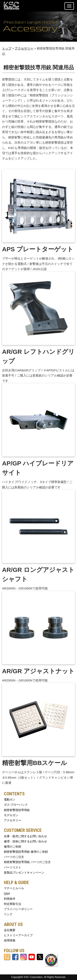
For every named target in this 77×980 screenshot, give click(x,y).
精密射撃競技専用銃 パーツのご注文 (27, 862)
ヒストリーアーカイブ (18, 935)
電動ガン (10, 799)
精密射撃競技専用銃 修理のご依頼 (26, 852)
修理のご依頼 (13, 847)
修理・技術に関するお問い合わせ (25, 841)
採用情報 (10, 940)
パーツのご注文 (14, 857)
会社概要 (10, 930)
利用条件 (10, 899)
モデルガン (11, 815)
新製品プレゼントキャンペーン (24, 873)
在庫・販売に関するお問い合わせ (25, 836)
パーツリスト (13, 867)
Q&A (7, 894)
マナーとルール (14, 888)
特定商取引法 (13, 904)
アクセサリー (24, 48)
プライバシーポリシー (18, 909)
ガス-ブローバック (16, 805)
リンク (8, 914)
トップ (7, 48)
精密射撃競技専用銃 (17, 810)
